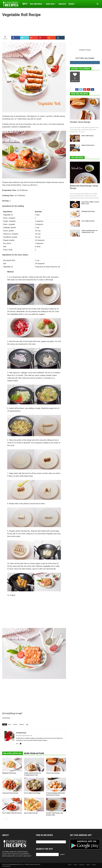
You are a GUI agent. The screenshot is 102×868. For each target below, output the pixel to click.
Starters (22, 724)
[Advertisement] (34, 613)
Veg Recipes (37, 4)
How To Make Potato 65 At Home (12, 813)
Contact (75, 865)
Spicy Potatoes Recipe (31, 813)
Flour (10, 724)
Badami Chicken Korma (88, 145)
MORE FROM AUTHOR (34, 753)
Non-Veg (51, 4)
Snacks (62, 4)
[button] (97, 4)
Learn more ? (27, 856)
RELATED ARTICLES (13, 753)
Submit (88, 865)
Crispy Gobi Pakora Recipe (10, 793)
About (70, 865)
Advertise (82, 865)
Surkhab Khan (21, 733)
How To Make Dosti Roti (88, 221)
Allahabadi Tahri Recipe (9, 773)
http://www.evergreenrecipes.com (24, 736)
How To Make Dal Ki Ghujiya (32, 793)
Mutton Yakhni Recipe (88, 136)
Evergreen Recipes (85, 50)
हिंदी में (25, 4)
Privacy (94, 865)
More (72, 4)
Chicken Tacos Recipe (53, 773)
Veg (27, 724)
